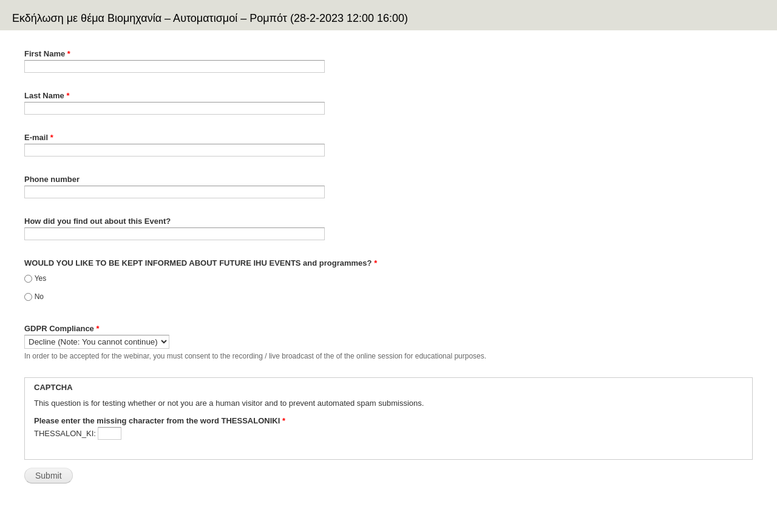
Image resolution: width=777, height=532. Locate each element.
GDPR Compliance (62, 328)
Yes (41, 278)
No (39, 297)
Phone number (52, 179)
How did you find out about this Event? (97, 221)
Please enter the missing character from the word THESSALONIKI (160, 421)
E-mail (39, 137)
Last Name (47, 96)
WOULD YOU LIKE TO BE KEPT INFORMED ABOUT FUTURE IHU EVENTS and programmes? (201, 263)
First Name (47, 54)
